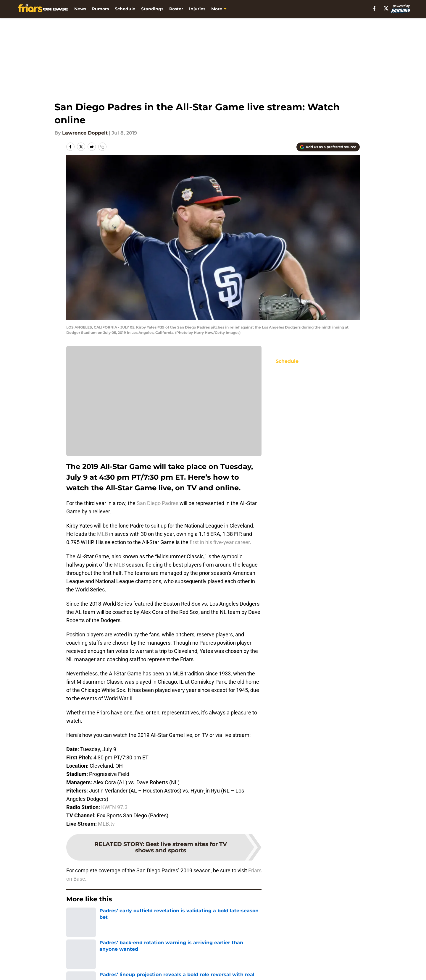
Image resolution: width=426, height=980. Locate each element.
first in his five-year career (219, 542)
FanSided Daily (84, 970)
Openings (141, 959)
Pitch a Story (144, 970)
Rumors (100, 9)
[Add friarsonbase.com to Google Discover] (328, 147)
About (74, 959)
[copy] (102, 147)
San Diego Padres (158, 503)
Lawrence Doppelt (85, 133)
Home (73, 917)
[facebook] (374, 8)
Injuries (197, 9)
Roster (176, 9)
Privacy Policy (225, 970)
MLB (103, 534)
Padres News (100, 917)
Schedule (125, 9)
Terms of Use (280, 970)
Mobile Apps (343, 959)
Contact (218, 959)
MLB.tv (106, 824)
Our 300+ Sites (282, 959)
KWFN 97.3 (114, 807)
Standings (152, 9)
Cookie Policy (344, 970)
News (80, 9)
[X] (386, 8)
